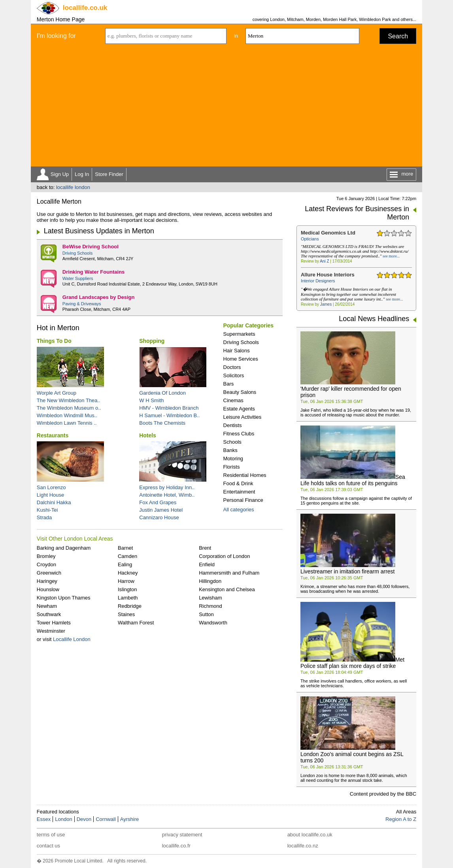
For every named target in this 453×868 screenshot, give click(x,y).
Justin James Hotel (161, 510)
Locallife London (72, 639)
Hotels (148, 435)
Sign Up (60, 174)
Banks (230, 450)
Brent (205, 548)
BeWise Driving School (91, 247)
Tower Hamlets (54, 623)
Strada (44, 517)
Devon (84, 819)
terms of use (51, 835)
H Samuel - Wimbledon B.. (169, 415)
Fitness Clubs (239, 434)
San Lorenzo (51, 487)
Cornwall (106, 819)
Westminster (51, 631)
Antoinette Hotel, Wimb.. (167, 495)
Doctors (232, 367)
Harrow (126, 581)
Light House (50, 495)
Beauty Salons (240, 392)
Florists (232, 467)
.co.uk (85, 8)
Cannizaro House (159, 517)
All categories (239, 510)
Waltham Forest (136, 623)
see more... (391, 256)
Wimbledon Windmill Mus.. (67, 415)
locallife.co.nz (303, 846)
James (326, 304)
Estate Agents (239, 409)
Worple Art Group (57, 393)
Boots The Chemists (162, 423)
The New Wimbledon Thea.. (69, 400)
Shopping (152, 341)
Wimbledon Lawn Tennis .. (67, 423)
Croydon (46, 564)
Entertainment (239, 492)
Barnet (125, 548)
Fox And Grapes (158, 502)
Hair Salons (237, 351)
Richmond (210, 606)
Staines (126, 614)
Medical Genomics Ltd (328, 233)
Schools (232, 442)
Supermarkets (239, 334)
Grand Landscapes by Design (99, 297)
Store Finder (109, 174)
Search (398, 36)
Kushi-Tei (47, 510)
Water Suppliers (78, 278)
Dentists (233, 425)
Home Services (241, 359)
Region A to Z (401, 819)
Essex (44, 819)
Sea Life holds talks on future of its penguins (353, 480)
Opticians (310, 239)
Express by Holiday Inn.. (167, 487)
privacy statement (182, 835)
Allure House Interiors (328, 275)
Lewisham (210, 598)
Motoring (233, 459)
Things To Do (54, 341)
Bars (229, 384)
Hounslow (48, 589)
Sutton (206, 614)
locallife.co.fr (176, 846)
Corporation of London (224, 556)
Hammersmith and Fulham (229, 573)
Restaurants (53, 435)
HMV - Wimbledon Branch (169, 408)
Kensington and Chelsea (227, 589)
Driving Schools (77, 253)
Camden (127, 556)
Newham (47, 606)
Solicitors (234, 375)
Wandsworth (213, 623)
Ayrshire (129, 819)
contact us (48, 846)
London (63, 819)
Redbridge (130, 606)
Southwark (49, 614)
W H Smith (151, 400)
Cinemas (233, 400)
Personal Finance (243, 500)
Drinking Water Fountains (94, 272)
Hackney (128, 573)
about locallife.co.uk (310, 835)
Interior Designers (318, 281)
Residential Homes (245, 475)
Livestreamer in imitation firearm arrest (348, 571)
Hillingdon (210, 581)
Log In (82, 174)
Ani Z (324, 261)
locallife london (73, 187)
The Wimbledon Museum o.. (69, 408)
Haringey (47, 581)
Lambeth (128, 598)
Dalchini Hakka (54, 502)
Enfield (207, 564)
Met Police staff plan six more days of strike (352, 663)
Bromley (46, 556)
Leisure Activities (243, 417)
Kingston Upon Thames (64, 598)
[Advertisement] (226, 107)
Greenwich (49, 573)
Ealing (125, 564)
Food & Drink (238, 483)
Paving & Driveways (82, 304)
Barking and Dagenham (64, 548)
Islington (127, 589)
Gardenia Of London (162, 393)
